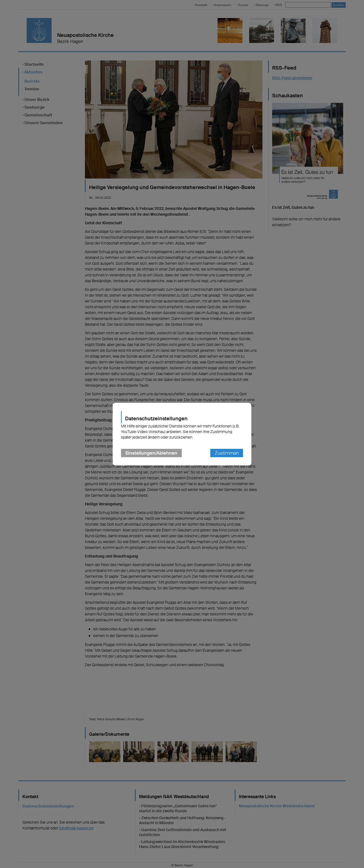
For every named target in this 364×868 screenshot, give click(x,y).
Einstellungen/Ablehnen (151, 453)
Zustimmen (227, 453)
